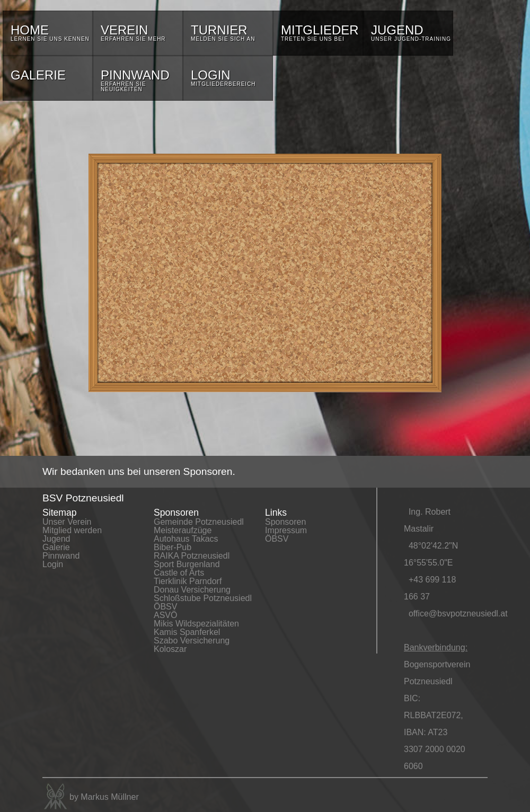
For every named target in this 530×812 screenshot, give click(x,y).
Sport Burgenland (187, 564)
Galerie (56, 547)
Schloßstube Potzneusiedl (203, 598)
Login (53, 564)
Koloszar (170, 649)
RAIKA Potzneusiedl (192, 556)
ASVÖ (165, 615)
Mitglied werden (72, 530)
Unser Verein (67, 522)
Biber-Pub (173, 547)
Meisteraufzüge (183, 530)
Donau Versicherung (192, 590)
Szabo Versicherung (192, 641)
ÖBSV (165, 607)
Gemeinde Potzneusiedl (199, 522)
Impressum (286, 530)
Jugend (56, 539)
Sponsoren (285, 522)
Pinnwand (61, 556)
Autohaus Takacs (186, 539)
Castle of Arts (179, 573)
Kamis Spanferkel (187, 632)
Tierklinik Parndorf (188, 581)
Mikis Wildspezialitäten (196, 624)
